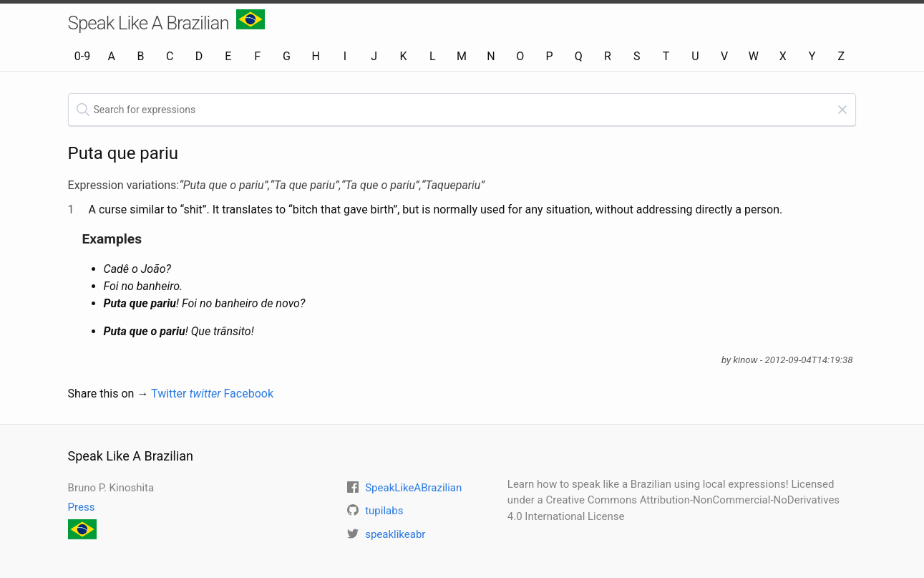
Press (82, 507)
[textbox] (462, 110)
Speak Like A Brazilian (166, 21)
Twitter (186, 394)
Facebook (249, 394)
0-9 (82, 56)
